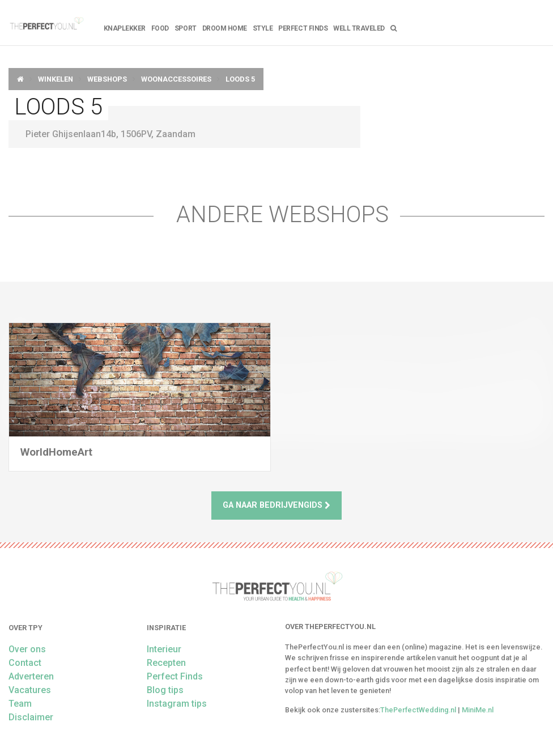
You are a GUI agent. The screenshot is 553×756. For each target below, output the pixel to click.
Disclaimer (31, 717)
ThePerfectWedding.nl (418, 710)
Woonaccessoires (176, 79)
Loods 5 (240, 79)
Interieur (164, 649)
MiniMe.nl (478, 710)
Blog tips (165, 690)
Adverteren (31, 676)
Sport (186, 28)
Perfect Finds (303, 28)
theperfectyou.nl (46, 23)
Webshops (107, 79)
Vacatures (30, 690)
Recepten (166, 663)
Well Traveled (359, 28)
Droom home (225, 28)
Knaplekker (125, 28)
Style (263, 28)
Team (20, 704)
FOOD (160, 28)
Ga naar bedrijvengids (276, 505)
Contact (25, 663)
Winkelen (56, 79)
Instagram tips (177, 704)
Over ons (27, 649)
